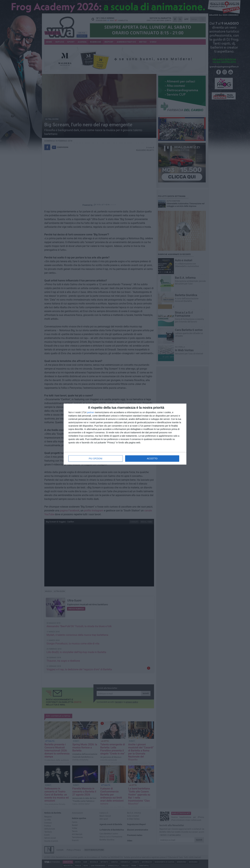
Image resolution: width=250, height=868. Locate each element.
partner (91, 412)
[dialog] (125, 434)
